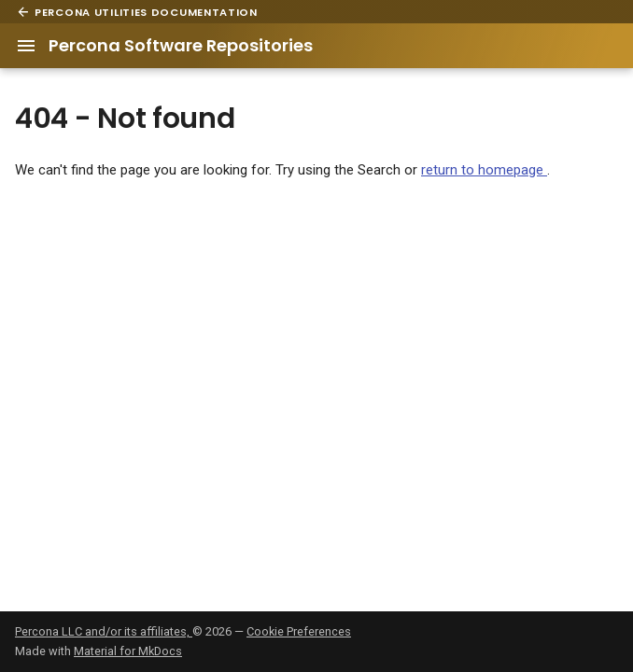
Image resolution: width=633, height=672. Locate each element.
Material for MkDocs (128, 651)
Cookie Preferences (299, 631)
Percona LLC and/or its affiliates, (104, 631)
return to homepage (484, 170)
